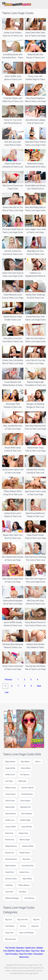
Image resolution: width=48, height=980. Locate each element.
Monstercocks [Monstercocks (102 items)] (11, 939)
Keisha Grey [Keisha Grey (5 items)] (10, 840)
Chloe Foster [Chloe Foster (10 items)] (10, 801)
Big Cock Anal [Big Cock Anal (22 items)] (23, 920)
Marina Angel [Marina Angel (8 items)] (25, 840)
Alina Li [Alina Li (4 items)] (38, 762)
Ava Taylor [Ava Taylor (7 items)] (9, 781)
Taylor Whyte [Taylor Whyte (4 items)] (27, 879)
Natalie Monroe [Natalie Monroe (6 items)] (11, 846)
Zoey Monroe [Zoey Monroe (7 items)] (29, 898)
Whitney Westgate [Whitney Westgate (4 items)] (12, 898)
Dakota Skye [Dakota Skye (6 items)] (10, 807)
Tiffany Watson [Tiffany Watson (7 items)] (24, 885)
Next (39, 686)
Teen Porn (35, 951)
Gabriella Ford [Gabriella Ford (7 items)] (25, 807)
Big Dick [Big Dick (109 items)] (36, 920)
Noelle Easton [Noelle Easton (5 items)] (25, 853)
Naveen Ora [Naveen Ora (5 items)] (10, 853)
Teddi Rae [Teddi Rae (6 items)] (9, 885)
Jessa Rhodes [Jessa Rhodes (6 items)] (26, 827)
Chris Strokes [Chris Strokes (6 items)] (25, 801)
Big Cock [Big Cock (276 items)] (9, 920)
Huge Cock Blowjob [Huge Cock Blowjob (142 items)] (26, 933)
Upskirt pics (30, 948)
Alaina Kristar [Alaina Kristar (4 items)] (10, 762)
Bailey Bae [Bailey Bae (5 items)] (22, 781)
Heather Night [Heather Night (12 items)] (25, 820)
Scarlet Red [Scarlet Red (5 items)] (9, 872)
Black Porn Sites (23, 951)
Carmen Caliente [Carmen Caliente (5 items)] (27, 788)
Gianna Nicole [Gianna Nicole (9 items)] (10, 814)
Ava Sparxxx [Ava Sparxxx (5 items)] (25, 775)
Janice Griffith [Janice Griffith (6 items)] (10, 827)
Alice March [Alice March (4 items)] (25, 762)
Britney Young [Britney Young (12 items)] (10, 788)
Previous (8, 680)
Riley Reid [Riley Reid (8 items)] (26, 859)
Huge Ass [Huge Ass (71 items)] (35, 926)
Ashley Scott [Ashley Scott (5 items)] (10, 775)
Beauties (20, 948)
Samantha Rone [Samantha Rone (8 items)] (28, 866)
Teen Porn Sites (26, 954)
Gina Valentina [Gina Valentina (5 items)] (27, 814)
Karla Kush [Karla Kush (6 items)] (9, 833)
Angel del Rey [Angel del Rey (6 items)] (10, 768)
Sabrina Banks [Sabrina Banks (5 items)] (11, 866)
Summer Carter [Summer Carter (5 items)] (11, 879)
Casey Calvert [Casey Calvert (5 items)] (10, 794)
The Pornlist (10, 948)
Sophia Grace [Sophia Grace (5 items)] (24, 872)
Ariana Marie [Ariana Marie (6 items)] (26, 768)
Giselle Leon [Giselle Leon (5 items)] (10, 820)
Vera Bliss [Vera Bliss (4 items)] (23, 892)
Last (7, 692)
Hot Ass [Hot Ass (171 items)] (23, 926)
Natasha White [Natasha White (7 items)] (28, 846)
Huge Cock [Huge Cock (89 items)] (9, 933)
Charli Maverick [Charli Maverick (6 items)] (27, 794)
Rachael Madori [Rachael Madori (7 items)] (11, 859)
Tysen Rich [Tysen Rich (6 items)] (9, 892)
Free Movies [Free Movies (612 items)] (10, 926)
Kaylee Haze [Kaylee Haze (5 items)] (23, 833)
